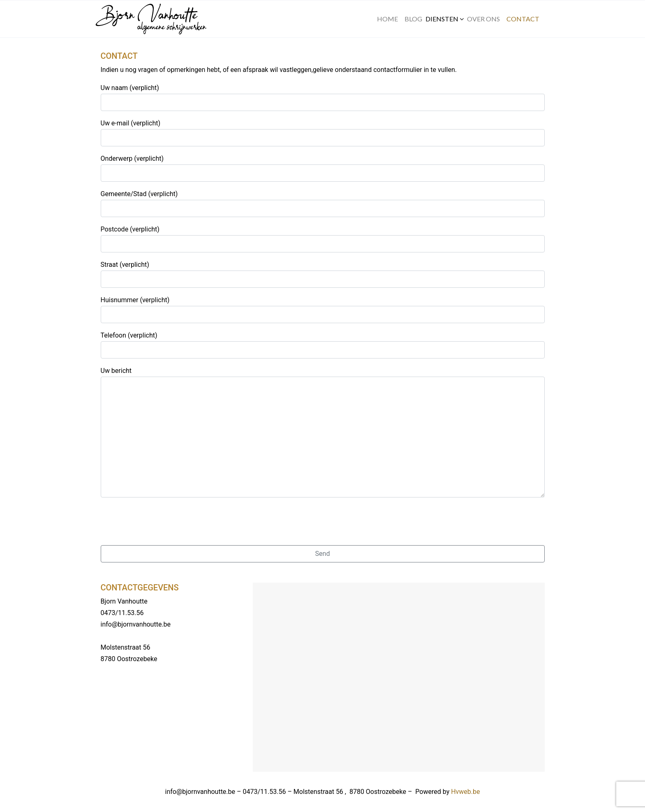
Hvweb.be (465, 792)
